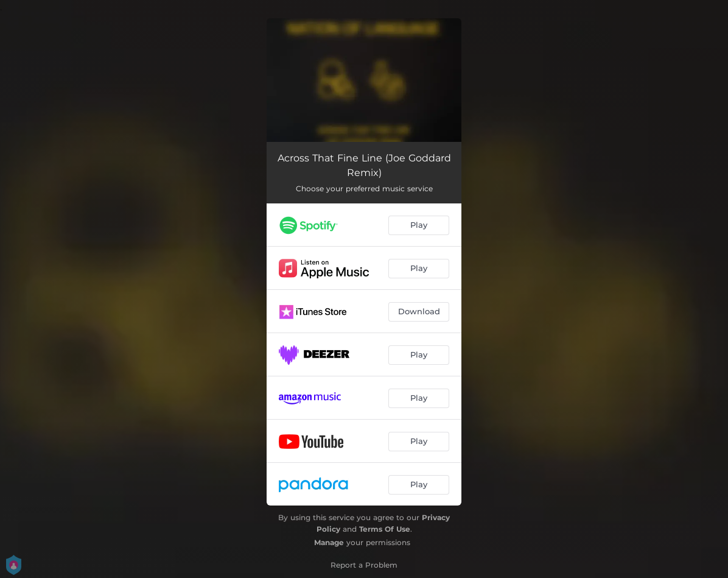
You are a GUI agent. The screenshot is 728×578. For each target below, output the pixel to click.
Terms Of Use (385, 529)
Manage (329, 542)
